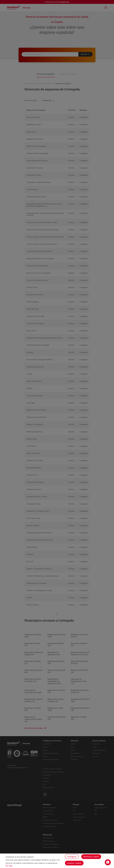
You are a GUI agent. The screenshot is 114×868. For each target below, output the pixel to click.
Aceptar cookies (74, 863)
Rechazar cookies (91, 857)
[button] (108, 862)
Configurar (72, 857)
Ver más (9, 866)
